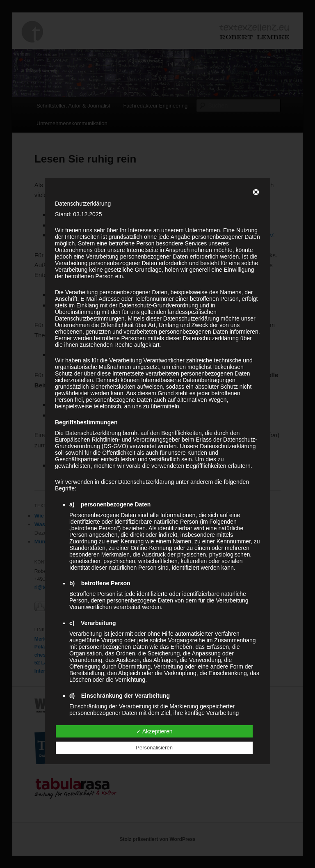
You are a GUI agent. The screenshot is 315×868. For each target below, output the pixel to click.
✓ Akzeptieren (154, 731)
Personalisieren (154, 748)
